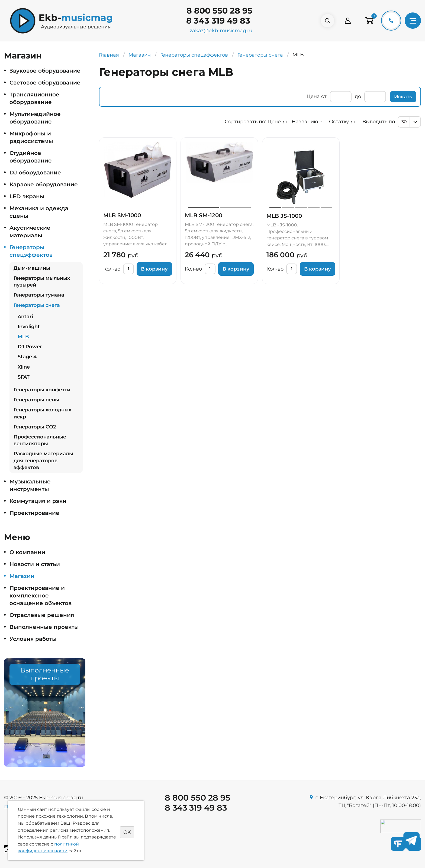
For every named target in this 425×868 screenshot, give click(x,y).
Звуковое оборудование (45, 71)
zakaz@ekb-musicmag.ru (220, 31)
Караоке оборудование (44, 184)
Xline (24, 367)
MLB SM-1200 (204, 215)
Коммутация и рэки (38, 501)
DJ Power (30, 347)
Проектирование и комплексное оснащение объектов (41, 596)
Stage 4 (27, 357)
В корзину (154, 269)
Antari (25, 317)
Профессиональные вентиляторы (40, 440)
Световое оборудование (45, 83)
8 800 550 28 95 (218, 11)
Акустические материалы (30, 232)
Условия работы (33, 639)
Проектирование (34, 513)
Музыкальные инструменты (30, 485)
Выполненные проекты (44, 627)
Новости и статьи (35, 564)
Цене (274, 122)
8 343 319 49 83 (217, 21)
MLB (23, 337)
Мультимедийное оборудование (35, 118)
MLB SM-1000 (122, 215)
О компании (27, 552)
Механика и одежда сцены (39, 212)
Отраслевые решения (42, 615)
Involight (29, 327)
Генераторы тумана (39, 295)
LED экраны (27, 196)
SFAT (24, 377)
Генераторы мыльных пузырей (42, 282)
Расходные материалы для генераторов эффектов (43, 460)
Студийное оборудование (31, 157)
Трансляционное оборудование (34, 98)
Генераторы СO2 (35, 427)
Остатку (339, 122)
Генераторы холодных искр (42, 413)
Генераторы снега (37, 305)
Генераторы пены (36, 400)
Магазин (22, 576)
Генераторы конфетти (42, 390)
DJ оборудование (35, 173)
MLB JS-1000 (284, 216)
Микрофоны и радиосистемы (31, 137)
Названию (305, 122)
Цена (313, 96)
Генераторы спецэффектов (31, 251)
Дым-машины (32, 268)
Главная (109, 55)
